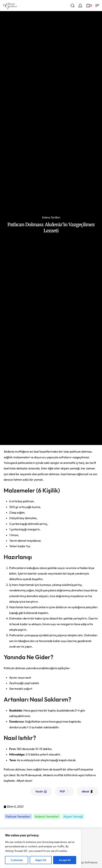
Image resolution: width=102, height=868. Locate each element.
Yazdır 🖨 (41, 791)
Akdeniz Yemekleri (47, 816)
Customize (17, 860)
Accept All (65, 860)
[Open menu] (97, 6)
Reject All (41, 860)
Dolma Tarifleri (51, 217)
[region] (41, 849)
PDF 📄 (64, 791)
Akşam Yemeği (73, 816)
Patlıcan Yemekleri (18, 816)
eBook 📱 (88, 791)
